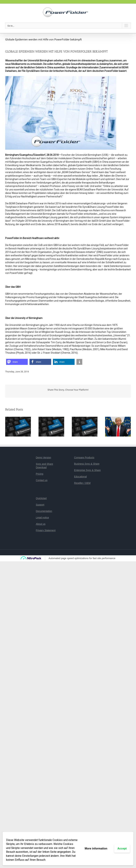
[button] (17, 362)
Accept (122, 848)
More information (96, 848)
